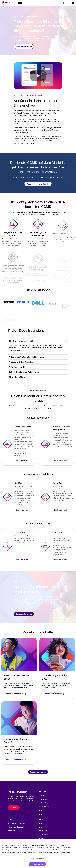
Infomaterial (11, 831)
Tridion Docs (43, 799)
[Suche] (64, 3)
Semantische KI (44, 806)
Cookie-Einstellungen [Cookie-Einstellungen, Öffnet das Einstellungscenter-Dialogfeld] (37, 858)
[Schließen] (73, 842)
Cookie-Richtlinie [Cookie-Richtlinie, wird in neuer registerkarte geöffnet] (65, 852)
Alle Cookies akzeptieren (37, 864)
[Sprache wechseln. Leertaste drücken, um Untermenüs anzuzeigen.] (69, 3)
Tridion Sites (43, 803)
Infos (41, 823)
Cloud (41, 810)
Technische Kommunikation (16, 823)
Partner (42, 838)
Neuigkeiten (43, 831)
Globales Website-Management (18, 827)
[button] (6, 3)
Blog (41, 827)
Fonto (41, 814)
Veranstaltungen (45, 834)
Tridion (41, 795)
